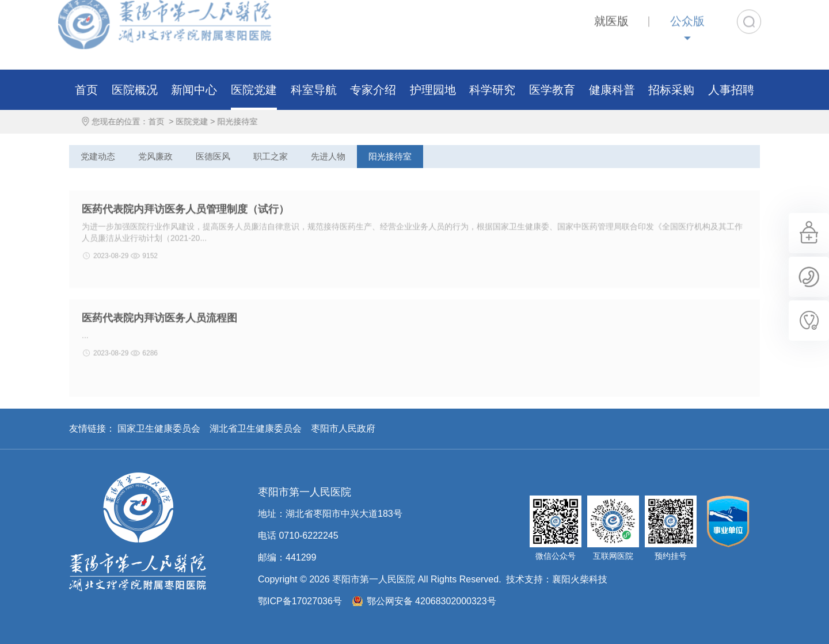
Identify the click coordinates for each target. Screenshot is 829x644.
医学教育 (552, 90)
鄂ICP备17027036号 (300, 601)
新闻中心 (194, 90)
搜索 (749, 13)
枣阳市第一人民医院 (138, 532)
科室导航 (314, 90)
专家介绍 (373, 90)
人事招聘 (731, 90)
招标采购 (671, 90)
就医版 (611, 12)
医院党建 (254, 90)
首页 (86, 90)
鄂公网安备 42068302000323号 (431, 601)
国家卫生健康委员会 (159, 428)
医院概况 (135, 90)
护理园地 (433, 90)
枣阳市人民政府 (343, 428)
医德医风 (213, 156)
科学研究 (492, 90)
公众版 (687, 12)
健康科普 (612, 90)
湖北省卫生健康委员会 (256, 428)
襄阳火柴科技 (580, 579)
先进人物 (328, 156)
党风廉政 (155, 156)
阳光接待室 (246, 121)
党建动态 (98, 156)
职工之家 (271, 156)
